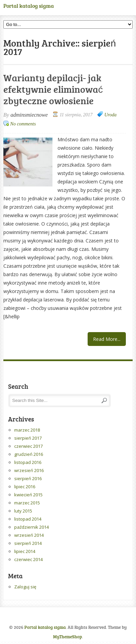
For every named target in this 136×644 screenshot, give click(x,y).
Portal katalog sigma (29, 6)
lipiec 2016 (25, 487)
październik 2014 (31, 527)
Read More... (107, 339)
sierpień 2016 (28, 478)
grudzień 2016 (29, 454)
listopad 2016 (28, 462)
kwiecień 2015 (28, 495)
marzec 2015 (27, 503)
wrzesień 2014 (29, 535)
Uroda (110, 115)
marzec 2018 (27, 430)
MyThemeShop (67, 637)
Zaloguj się (25, 587)
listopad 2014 (28, 519)
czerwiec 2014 (28, 559)
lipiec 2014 (25, 551)
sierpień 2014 (28, 543)
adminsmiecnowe (29, 115)
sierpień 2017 (28, 438)
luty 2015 (23, 511)
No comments (23, 124)
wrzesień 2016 (29, 470)
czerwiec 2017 (28, 446)
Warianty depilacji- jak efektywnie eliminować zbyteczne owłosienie (53, 89)
